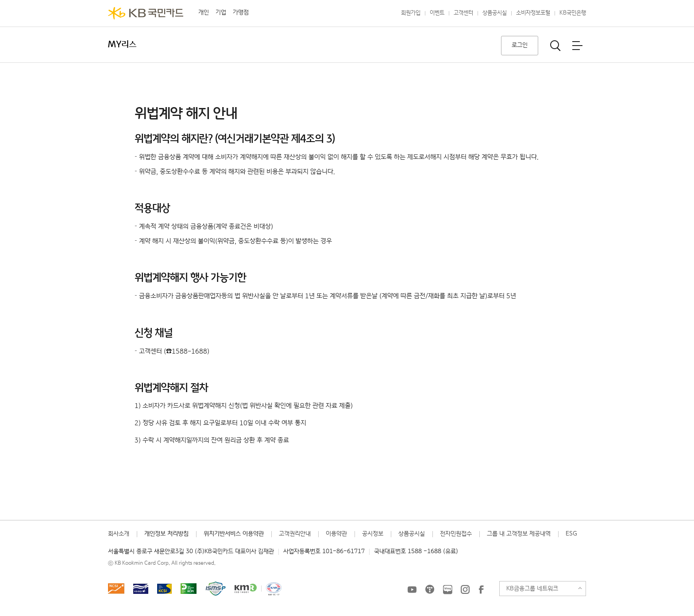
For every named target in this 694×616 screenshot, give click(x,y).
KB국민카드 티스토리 (430, 589)
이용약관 (336, 534)
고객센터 (463, 13)
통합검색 (555, 46)
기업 (221, 12)
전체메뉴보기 (577, 46)
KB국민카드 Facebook (481, 589)
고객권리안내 (295, 534)
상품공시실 (495, 13)
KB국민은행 (573, 13)
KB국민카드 (146, 13)
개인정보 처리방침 (166, 534)
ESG (571, 534)
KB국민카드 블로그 (447, 589)
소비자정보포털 (533, 13)
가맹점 (241, 12)
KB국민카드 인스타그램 (465, 589)
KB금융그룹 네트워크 (532, 589)
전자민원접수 (456, 534)
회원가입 (411, 13)
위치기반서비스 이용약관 (234, 534)
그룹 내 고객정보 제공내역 (519, 534)
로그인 (520, 45)
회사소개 (119, 534)
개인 (204, 12)
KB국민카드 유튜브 (412, 589)
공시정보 (373, 534)
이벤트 (437, 13)
